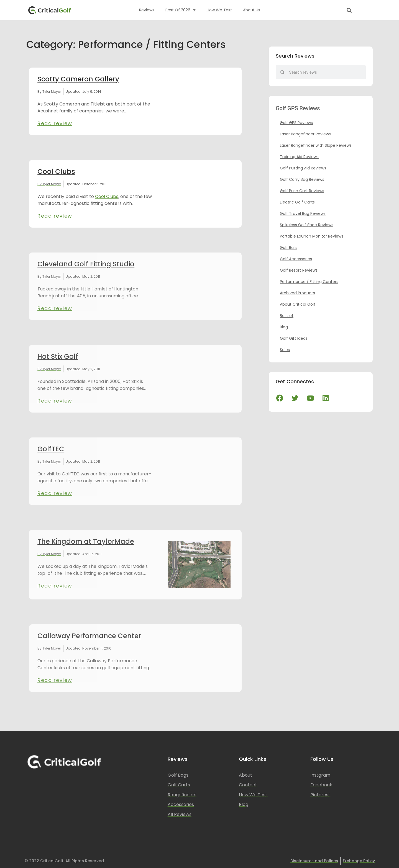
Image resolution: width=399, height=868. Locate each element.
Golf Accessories (296, 259)
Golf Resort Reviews (299, 270)
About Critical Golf (298, 304)
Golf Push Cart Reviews (302, 191)
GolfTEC (51, 449)
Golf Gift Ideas (294, 338)
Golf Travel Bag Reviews (303, 213)
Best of (287, 316)
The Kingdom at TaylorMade (86, 541)
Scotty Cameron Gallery (78, 79)
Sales (285, 350)
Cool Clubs (56, 172)
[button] (349, 10)
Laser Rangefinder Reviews (305, 134)
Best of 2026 (181, 10)
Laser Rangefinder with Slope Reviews (316, 145)
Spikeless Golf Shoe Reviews (307, 225)
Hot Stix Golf (58, 356)
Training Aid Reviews (299, 157)
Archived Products (297, 293)
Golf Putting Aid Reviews (303, 168)
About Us (252, 10)
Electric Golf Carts (297, 202)
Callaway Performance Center (89, 636)
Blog (284, 327)
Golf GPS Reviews (296, 123)
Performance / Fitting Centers (309, 282)
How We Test (219, 10)
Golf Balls (289, 248)
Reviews (147, 10)
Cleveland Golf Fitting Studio (86, 264)
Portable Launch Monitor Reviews (312, 236)
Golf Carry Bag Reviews (302, 179)
